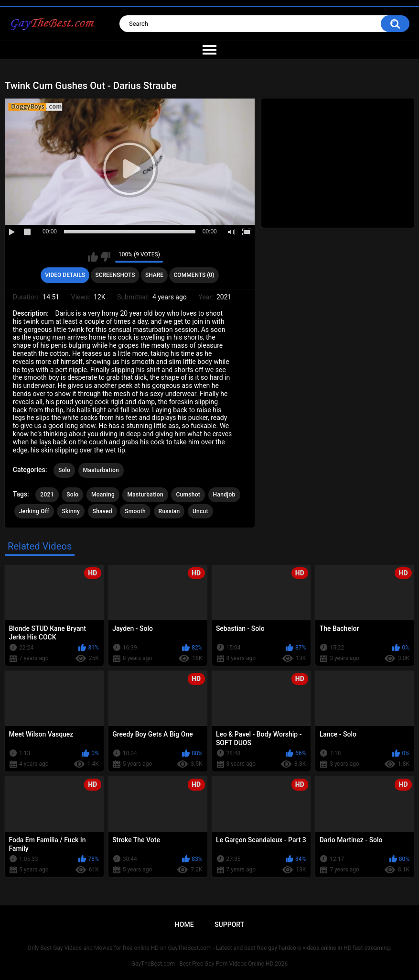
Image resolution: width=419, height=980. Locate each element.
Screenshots (115, 275)
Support (229, 925)
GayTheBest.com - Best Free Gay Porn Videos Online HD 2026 (210, 964)
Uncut (200, 511)
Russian (169, 511)
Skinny (71, 511)
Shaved (102, 511)
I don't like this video (105, 257)
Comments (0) (194, 275)
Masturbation (101, 470)
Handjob (224, 495)
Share (154, 275)
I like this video (93, 257)
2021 (47, 495)
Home (184, 925)
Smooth (135, 511)
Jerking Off (34, 511)
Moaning (103, 495)
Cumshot (188, 495)
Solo (64, 470)
